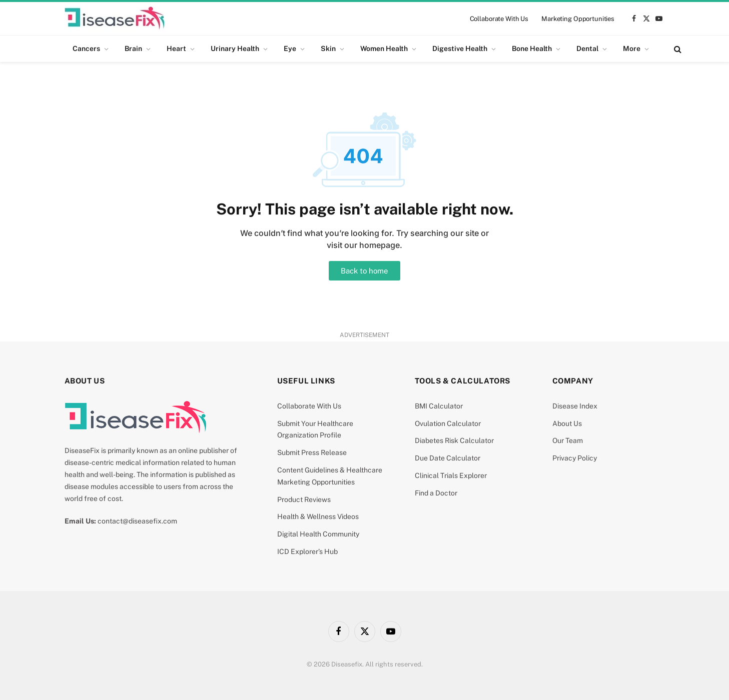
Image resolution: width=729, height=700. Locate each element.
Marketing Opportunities (578, 19)
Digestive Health (460, 48)
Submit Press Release (312, 452)
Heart (176, 48)
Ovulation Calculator (448, 423)
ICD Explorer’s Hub (307, 551)
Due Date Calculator (448, 458)
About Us (567, 423)
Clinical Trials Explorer (451, 475)
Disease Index (575, 406)
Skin (328, 48)
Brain (133, 48)
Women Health (384, 48)
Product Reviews (304, 499)
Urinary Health (235, 48)
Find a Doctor (436, 493)
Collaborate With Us (499, 19)
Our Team (568, 440)
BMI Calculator (439, 406)
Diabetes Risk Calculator (454, 440)
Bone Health (532, 48)
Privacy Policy (575, 458)
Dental (587, 48)
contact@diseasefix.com (137, 521)
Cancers (86, 48)
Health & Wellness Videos (318, 516)
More (632, 48)
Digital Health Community (318, 534)
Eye (290, 48)
